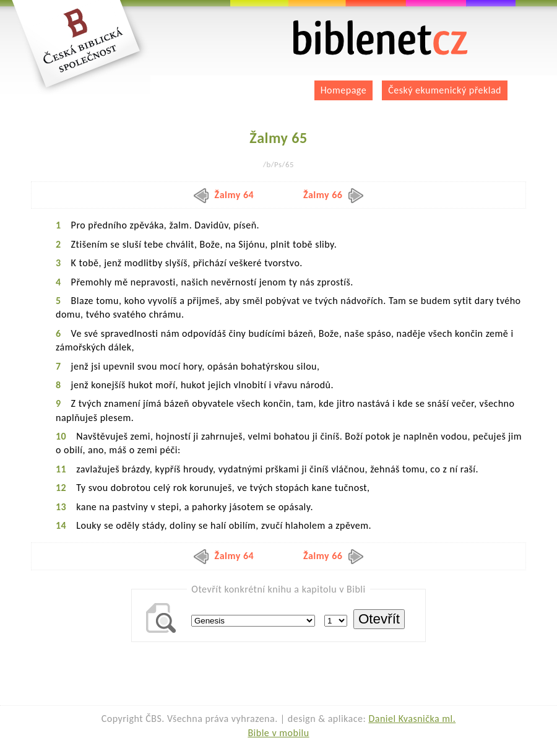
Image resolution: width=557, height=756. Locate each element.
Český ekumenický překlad (445, 90)
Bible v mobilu (278, 733)
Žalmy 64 (224, 195)
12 (61, 488)
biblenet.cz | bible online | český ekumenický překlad (381, 38)
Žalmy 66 (334, 195)
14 (61, 525)
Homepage (344, 90)
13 (61, 507)
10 (61, 436)
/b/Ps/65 (278, 164)
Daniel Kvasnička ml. (412, 719)
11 (61, 469)
